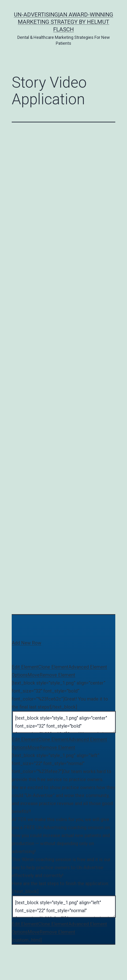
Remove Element (57, 675)
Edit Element (25, 667)
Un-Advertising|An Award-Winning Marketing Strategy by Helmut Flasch (63, 22)
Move (34, 675)
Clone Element (53, 667)
